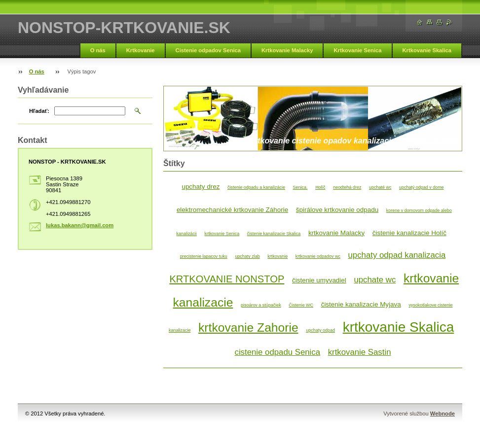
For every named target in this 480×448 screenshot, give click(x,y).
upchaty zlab (247, 256)
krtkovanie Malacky (336, 233)
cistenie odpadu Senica (278, 352)
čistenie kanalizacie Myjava (361, 304)
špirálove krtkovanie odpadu (337, 210)
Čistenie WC (301, 305)
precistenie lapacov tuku (204, 256)
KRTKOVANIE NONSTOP (227, 279)
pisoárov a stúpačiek (261, 305)
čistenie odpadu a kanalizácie (256, 187)
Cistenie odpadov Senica (208, 50)
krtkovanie (277, 256)
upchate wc (375, 280)
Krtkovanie (141, 50)
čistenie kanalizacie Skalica (274, 234)
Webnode (443, 414)
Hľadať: (39, 111)
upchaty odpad (320, 330)
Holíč (320, 187)
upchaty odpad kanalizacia (397, 255)
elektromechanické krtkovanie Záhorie (232, 210)
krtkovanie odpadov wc (318, 256)
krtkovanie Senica (222, 234)
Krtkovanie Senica (357, 50)
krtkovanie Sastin (360, 352)
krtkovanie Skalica (399, 327)
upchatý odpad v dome (422, 187)
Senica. (300, 187)
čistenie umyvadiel (319, 280)
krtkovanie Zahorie (248, 327)
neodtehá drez (347, 187)
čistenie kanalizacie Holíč (409, 233)
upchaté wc (380, 187)
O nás (98, 50)
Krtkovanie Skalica (427, 50)
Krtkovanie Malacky (287, 50)
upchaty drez (201, 187)
